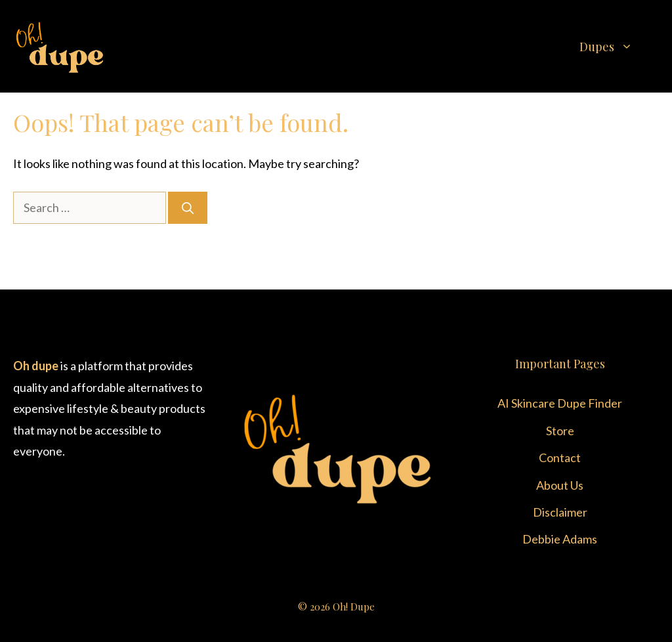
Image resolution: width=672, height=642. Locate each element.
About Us (560, 485)
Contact (560, 458)
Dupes (619, 47)
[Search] (188, 208)
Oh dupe (36, 366)
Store (560, 431)
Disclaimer (560, 512)
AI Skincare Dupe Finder (560, 403)
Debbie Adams (560, 539)
